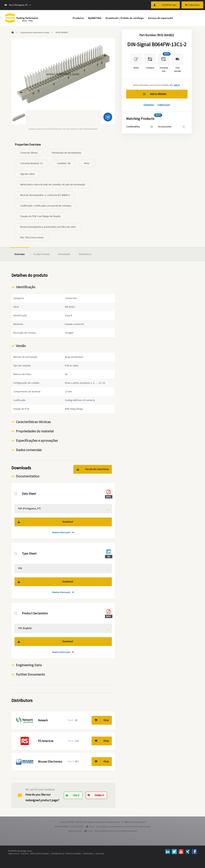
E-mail (92, 827)
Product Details (41, 254)
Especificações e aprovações (37, 440)
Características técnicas (33, 422)
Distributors (149, 105)
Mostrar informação (61, 532)
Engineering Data (29, 665)
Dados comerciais (29, 450)
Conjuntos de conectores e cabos (35, 32)
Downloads (64, 254)
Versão (21, 346)
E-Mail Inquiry (164, 105)
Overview (19, 254)
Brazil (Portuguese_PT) (16, 5)
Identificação (26, 287)
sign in (177, 85)
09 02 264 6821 (62, 32)
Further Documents (30, 674)
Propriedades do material (35, 431)
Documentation (28, 476)
